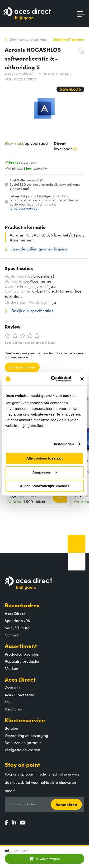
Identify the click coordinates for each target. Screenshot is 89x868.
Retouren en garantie (23, 742)
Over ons (12, 687)
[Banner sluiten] (82, 379)
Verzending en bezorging (26, 735)
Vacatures (13, 709)
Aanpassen (45, 472)
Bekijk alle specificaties (32, 311)
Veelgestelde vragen (22, 750)
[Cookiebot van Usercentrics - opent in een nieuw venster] (53, 379)
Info (60, 498)
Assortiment (21, 646)
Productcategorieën (22, 654)
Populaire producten (23, 661)
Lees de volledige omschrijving (39, 249)
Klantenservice (25, 720)
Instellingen (64, 444)
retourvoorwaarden (24, 208)
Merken (11, 668)
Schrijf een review (22, 367)
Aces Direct (20, 679)
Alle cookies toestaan (44, 458)
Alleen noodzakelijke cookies (45, 486)
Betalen (11, 728)
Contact (12, 635)
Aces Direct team (19, 695)
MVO (9, 702)
